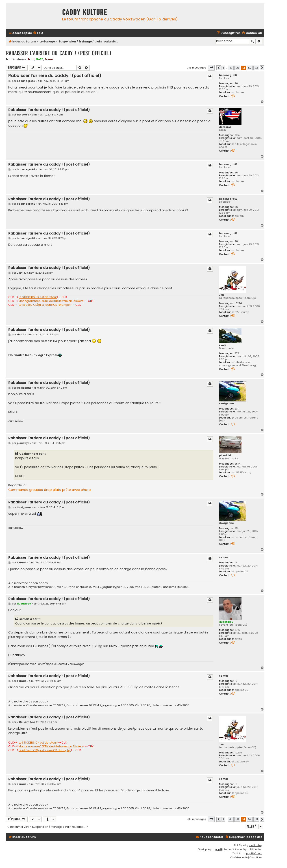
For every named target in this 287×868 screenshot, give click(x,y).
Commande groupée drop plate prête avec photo (50, 490)
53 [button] (256, 68)
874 (237, 353)
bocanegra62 (228, 75)
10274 (238, 303)
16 (236, 563)
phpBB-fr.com (254, 854)
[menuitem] (38, 33)
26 (236, 83)
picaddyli (225, 455)
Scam (49, 59)
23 (236, 409)
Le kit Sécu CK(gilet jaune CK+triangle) (45, 305)
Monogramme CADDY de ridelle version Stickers (51, 301)
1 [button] (223, 68)
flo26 (39, 59)
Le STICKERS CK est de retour (38, 297)
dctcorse (225, 127)
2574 (238, 464)
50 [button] (237, 68)
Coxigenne (226, 404)
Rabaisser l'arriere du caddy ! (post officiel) (59, 53)
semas (224, 557)
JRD (222, 295)
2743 (238, 630)
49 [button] (231, 68)
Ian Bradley (255, 845)
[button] (211, 68)
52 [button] (250, 68)
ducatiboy (226, 622)
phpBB (219, 849)
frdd (31, 59)
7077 (237, 135)
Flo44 (223, 345)
